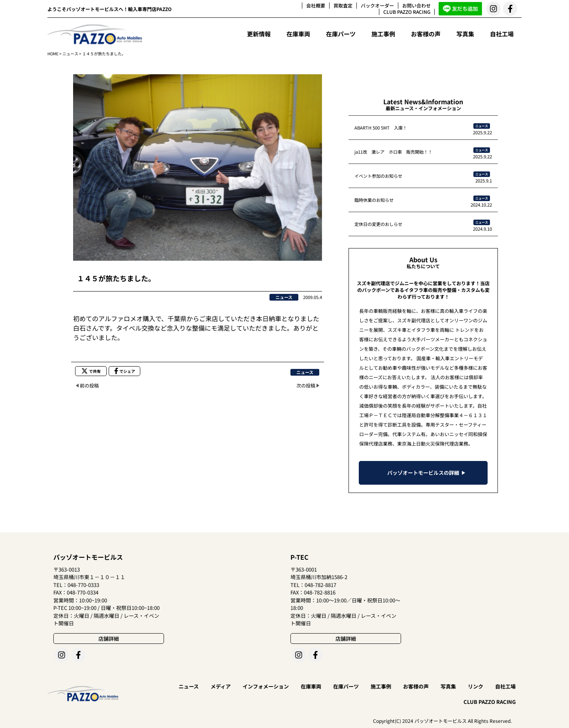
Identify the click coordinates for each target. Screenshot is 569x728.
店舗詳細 (109, 639)
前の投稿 (89, 385)
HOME (53, 54)
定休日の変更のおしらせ (378, 224)
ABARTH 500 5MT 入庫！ (381, 128)
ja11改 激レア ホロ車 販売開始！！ (393, 152)
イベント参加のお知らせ (378, 176)
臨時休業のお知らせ (374, 200)
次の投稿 (306, 385)
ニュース (70, 54)
